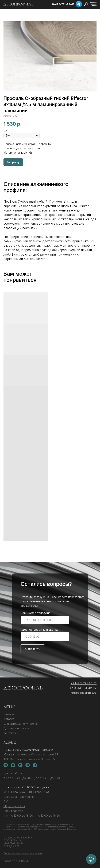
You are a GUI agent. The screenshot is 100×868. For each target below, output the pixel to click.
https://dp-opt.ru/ (14, 806)
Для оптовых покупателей (21, 724)
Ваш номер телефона (35, 613)
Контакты (10, 733)
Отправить (33, 649)
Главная (9, 714)
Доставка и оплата (16, 728)
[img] (93, 4)
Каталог (9, 719)
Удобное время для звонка (39, 630)
